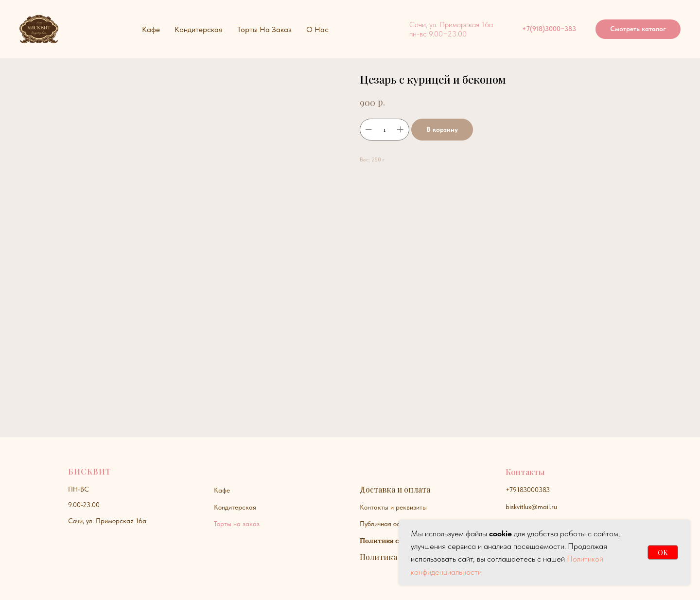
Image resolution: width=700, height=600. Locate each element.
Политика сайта (387, 541)
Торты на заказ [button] (264, 29)
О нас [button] (317, 29)
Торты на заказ (237, 524)
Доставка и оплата (395, 489)
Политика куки (389, 557)
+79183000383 (528, 490)
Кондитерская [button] (199, 29)
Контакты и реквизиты (393, 507)
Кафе (222, 490)
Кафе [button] (151, 29)
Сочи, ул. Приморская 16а (107, 521)
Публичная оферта (387, 524)
